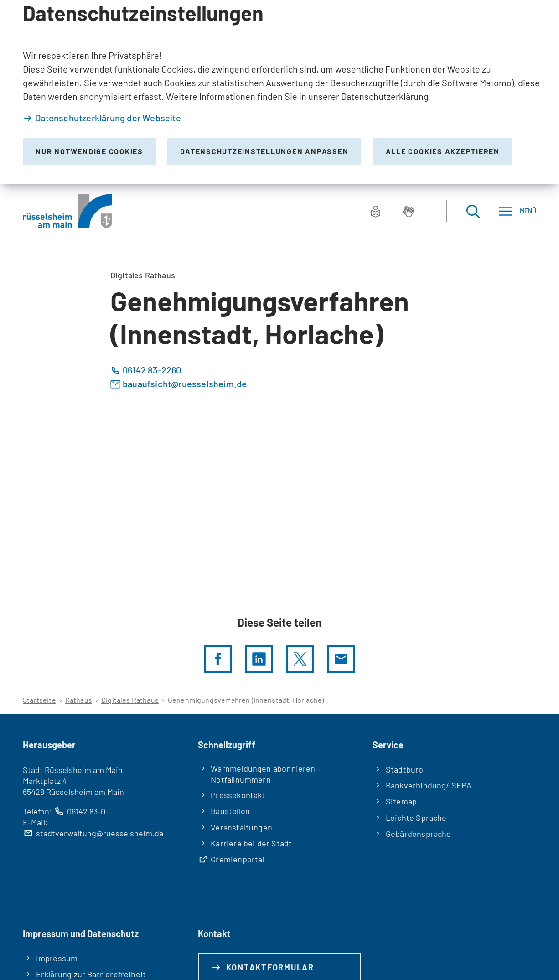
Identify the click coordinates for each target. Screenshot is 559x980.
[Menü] (517, 211)
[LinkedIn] (259, 659)
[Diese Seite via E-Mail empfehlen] (341, 659)
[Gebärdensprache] (408, 211)
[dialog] (279, 92)
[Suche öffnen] (473, 211)
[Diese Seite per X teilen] (300, 659)
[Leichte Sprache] (376, 211)
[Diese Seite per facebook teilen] (218, 659)
